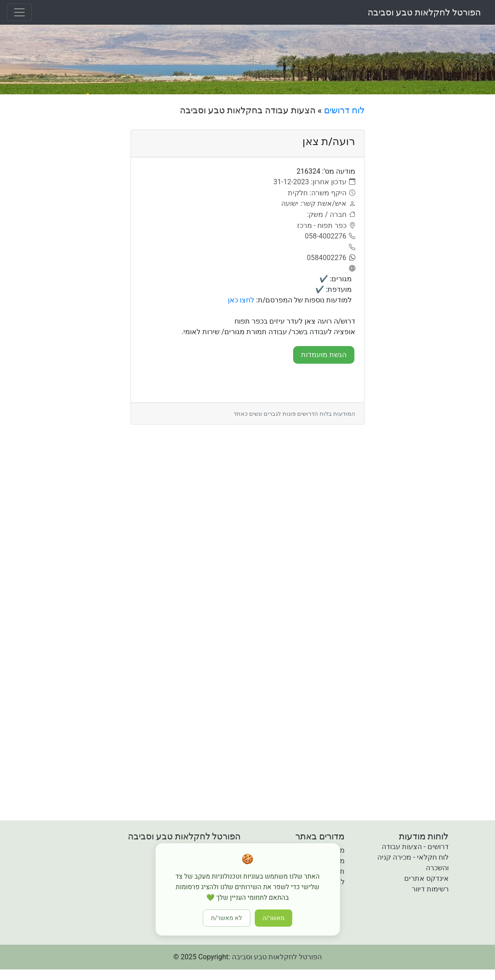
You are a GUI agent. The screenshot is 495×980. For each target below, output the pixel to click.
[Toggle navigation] (19, 12)
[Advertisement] (433, 237)
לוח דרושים (344, 110)
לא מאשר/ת (227, 918)
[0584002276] (331, 258)
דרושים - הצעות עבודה (415, 847)
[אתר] (351, 269)
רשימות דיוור (430, 889)
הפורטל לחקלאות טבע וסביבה (424, 12)
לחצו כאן (241, 300)
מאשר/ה (274, 918)
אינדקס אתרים (426, 878)
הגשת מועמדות (324, 355)
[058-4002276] (330, 236)
